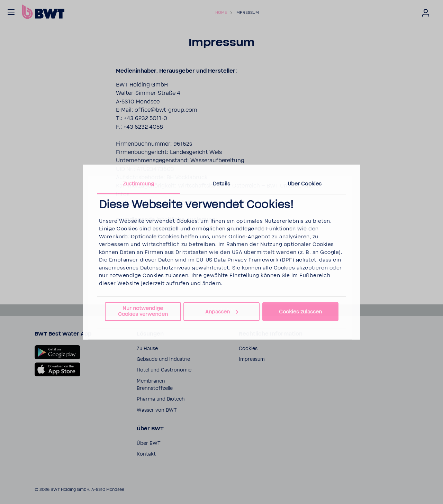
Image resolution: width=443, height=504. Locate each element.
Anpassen (222, 311)
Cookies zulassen (300, 311)
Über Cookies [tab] (305, 184)
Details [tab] (221, 184)
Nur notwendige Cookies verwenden (143, 311)
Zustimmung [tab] (139, 184)
